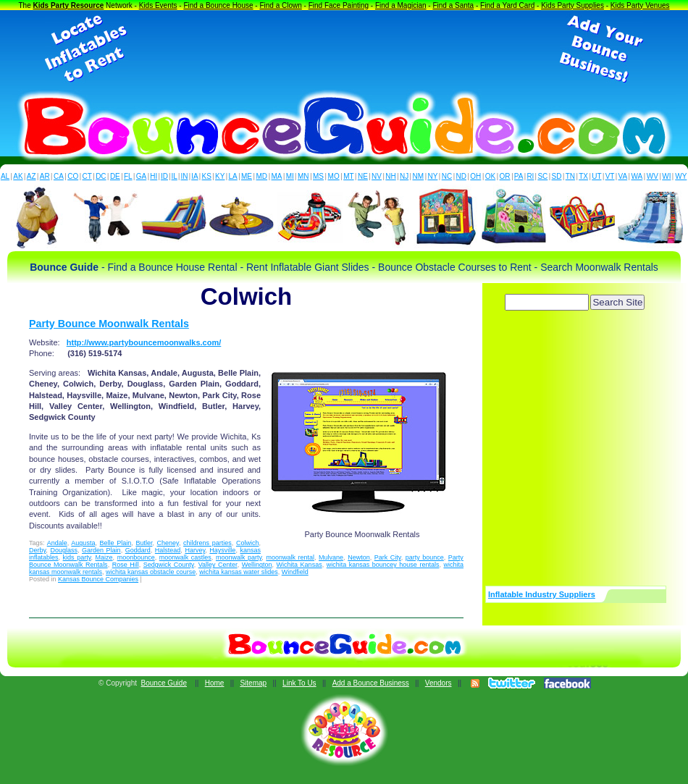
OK (490, 176)
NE (363, 176)
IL (175, 176)
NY (432, 176)
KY (220, 176)
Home (215, 683)
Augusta (83, 543)
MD (262, 176)
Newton (359, 557)
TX (583, 176)
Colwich (248, 543)
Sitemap (253, 683)
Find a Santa (453, 5)
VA (623, 176)
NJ (404, 176)
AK (18, 176)
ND (461, 176)
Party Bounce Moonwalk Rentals (109, 324)
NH (390, 176)
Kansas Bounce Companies (98, 579)
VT (610, 176)
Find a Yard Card (507, 5)
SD (557, 176)
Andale (57, 543)
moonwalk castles (185, 557)
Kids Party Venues (640, 5)
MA (277, 176)
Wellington (257, 565)
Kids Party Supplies (572, 5)
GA (141, 176)
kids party (77, 557)
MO (334, 176)
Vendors (439, 683)
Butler (144, 543)
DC (101, 176)
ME (247, 176)
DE (115, 176)
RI (530, 176)
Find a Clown (280, 5)
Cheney (168, 543)
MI (290, 176)
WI (666, 176)
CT (87, 176)
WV (653, 176)
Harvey (195, 550)
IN (184, 176)
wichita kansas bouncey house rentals (383, 565)
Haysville (222, 550)
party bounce (425, 557)
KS (207, 176)
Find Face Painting (339, 5)
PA (519, 176)
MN (303, 176)
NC (447, 176)
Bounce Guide (164, 683)
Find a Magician (401, 5)
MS (318, 176)
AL (5, 176)
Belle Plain (116, 543)
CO (73, 176)
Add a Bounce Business (371, 683)
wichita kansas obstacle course (151, 572)
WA (637, 176)
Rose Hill (126, 565)
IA (194, 176)
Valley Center (218, 565)
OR (505, 176)
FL (128, 176)
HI (154, 176)
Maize (104, 557)
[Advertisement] (344, 49)
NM (419, 176)
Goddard (138, 550)
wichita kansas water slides (239, 572)
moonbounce (136, 557)
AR (45, 176)
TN (570, 176)
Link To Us (299, 683)
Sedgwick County (169, 565)
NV (377, 176)
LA (233, 176)
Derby (37, 550)
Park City (388, 557)
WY (681, 176)
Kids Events (158, 5)
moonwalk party (239, 557)
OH (475, 176)
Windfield (295, 572)
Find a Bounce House (218, 5)
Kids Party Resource (69, 5)
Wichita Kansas (299, 565)
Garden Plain (101, 550)
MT (348, 176)
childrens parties (207, 543)
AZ (32, 176)
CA (59, 176)
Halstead (168, 550)
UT (596, 176)
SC (542, 176)
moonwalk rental (290, 557)
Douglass (64, 550)
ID (164, 176)
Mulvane (331, 557)
